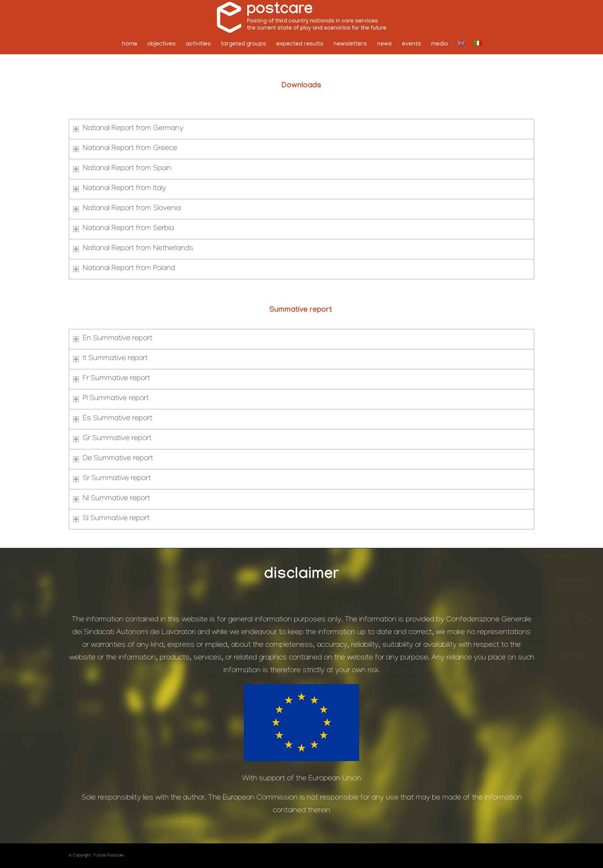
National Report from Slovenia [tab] (127, 209)
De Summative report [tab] (113, 459)
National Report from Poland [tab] (124, 269)
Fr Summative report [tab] (112, 379)
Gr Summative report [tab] (112, 439)
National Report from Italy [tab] (120, 189)
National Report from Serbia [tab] (123, 229)
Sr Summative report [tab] (112, 479)
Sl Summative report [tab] (111, 519)
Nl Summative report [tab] (112, 499)
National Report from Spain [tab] (122, 169)
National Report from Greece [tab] (125, 149)
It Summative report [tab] (110, 359)
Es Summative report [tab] (113, 419)
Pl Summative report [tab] (111, 399)
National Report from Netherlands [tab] (133, 249)
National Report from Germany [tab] (128, 129)
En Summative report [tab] (113, 339)
